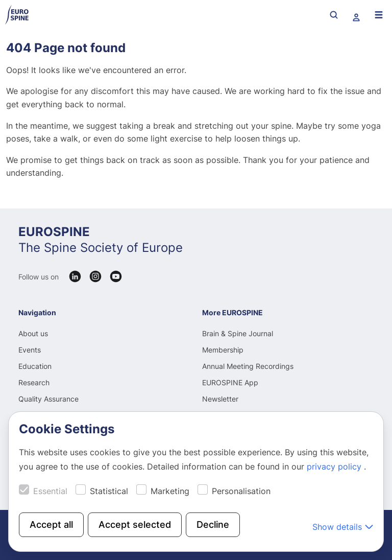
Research (34, 382)
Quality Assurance (48, 399)
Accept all (51, 524)
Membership (223, 350)
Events (30, 350)
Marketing (170, 491)
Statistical (109, 491)
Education (35, 366)
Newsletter (220, 399)
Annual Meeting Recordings (248, 366)
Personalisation (241, 491)
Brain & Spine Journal (238, 333)
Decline (213, 524)
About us (33, 333)
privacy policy (335, 466)
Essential (50, 491)
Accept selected (135, 524)
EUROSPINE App (230, 382)
